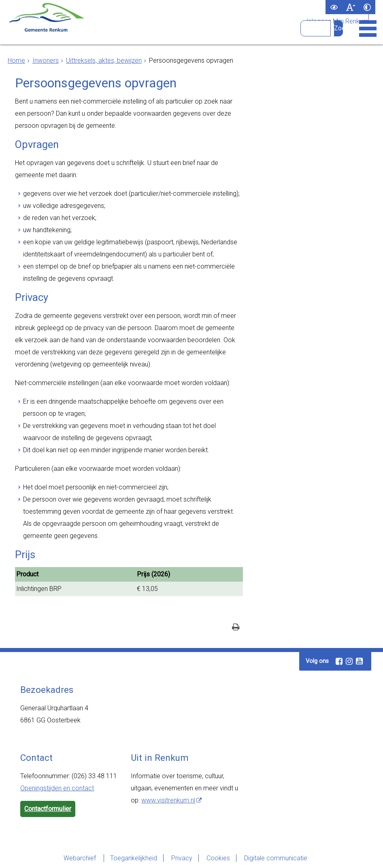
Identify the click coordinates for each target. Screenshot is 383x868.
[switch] (334, 7)
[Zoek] (338, 28)
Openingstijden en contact (57, 788)
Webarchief (81, 858)
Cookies (218, 858)
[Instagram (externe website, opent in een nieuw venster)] (349, 661)
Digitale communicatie (276, 858)
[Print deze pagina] (236, 628)
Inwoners (46, 60)
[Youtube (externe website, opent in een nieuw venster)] (359, 661)
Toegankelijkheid (134, 858)
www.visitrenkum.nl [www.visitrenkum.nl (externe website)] (168, 800)
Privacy (182, 858)
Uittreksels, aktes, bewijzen (104, 60)
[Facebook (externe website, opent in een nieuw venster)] (339, 661)
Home (16, 60)
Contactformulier (48, 809)
